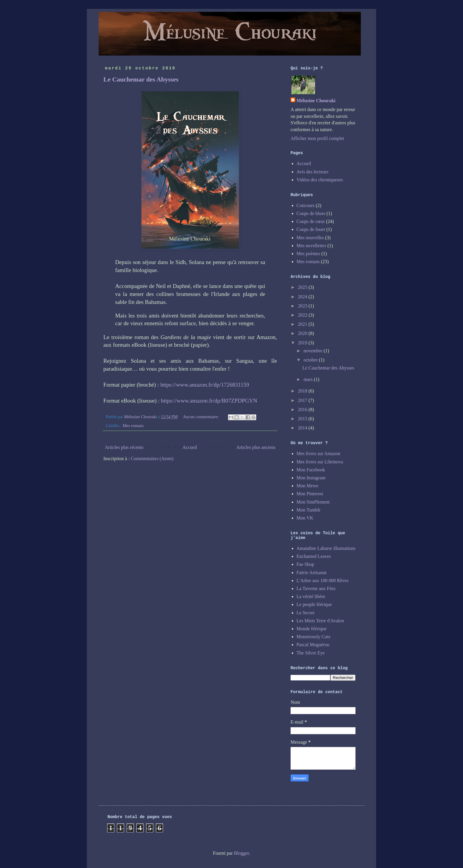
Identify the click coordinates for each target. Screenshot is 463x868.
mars (309, 379)
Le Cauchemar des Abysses (141, 79)
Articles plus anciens (256, 447)
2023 (303, 306)
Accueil (190, 447)
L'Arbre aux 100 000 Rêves (322, 580)
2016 (303, 409)
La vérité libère (311, 596)
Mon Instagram (311, 478)
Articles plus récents (124, 447)
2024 (303, 297)
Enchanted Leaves (314, 556)
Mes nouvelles (310, 238)
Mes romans (133, 426)
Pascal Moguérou (313, 645)
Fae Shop (305, 564)
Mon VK (305, 518)
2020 (303, 333)
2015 (303, 419)
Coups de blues (311, 213)
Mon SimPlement (313, 502)
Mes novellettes (311, 246)
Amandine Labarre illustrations (326, 548)
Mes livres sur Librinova (320, 462)
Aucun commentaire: (202, 417)
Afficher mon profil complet (317, 138)
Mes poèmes (308, 254)
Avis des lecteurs (312, 172)
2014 (303, 428)
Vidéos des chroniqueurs (320, 180)
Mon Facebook (311, 470)
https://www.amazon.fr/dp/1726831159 (205, 385)
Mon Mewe (307, 486)
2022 (303, 315)
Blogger (241, 853)
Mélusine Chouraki (316, 101)
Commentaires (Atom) (152, 459)
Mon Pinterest (310, 494)
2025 (303, 287)
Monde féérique (312, 629)
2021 (303, 324)
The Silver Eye (311, 653)
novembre (314, 351)
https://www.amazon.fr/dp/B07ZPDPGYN (209, 401)
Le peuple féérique (314, 604)
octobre (311, 360)
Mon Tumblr (308, 510)
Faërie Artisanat (312, 573)
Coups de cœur (311, 221)
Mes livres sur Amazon (318, 453)
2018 (303, 391)
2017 (303, 400)
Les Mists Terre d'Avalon (320, 621)
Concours (305, 205)
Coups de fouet (311, 229)
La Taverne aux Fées (316, 588)
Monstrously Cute (313, 637)
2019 (303, 343)
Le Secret (305, 613)
